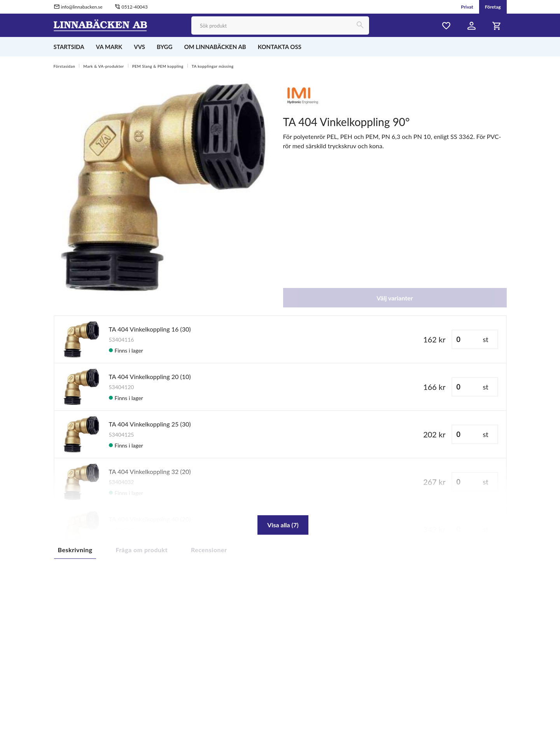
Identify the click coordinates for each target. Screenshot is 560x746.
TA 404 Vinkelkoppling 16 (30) (150, 329)
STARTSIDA (69, 47)
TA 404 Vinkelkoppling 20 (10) (150, 377)
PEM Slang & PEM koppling (158, 66)
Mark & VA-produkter (103, 66)
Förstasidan (65, 66)
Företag (493, 7)
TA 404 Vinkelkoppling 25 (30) (150, 424)
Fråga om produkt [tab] (142, 550)
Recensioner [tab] (209, 550)
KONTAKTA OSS (280, 47)
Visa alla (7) (283, 525)
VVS (139, 47)
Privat (467, 7)
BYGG (164, 47)
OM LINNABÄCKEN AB (215, 47)
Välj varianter (395, 298)
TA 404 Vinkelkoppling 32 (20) (150, 471)
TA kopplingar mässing (213, 66)
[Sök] (360, 25)
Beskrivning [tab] (75, 550)
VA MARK (109, 47)
